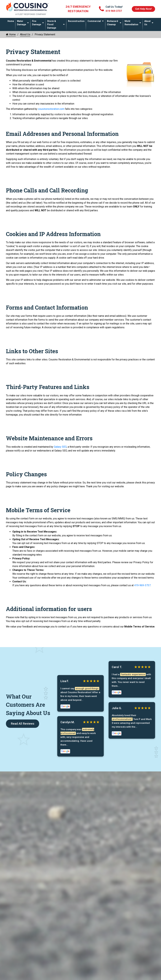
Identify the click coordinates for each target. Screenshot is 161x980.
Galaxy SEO (60, 447)
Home (11, 21)
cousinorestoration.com (51, 109)
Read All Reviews (23, 724)
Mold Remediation (131, 23)
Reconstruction (76, 21)
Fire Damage (37, 23)
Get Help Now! (143, 9)
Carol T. (117, 667)
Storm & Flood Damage (52, 24)
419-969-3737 (142, 585)
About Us (147, 23)
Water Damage (21, 23)
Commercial (94, 21)
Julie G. (117, 708)
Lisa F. (65, 681)
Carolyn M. (68, 722)
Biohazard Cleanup (112, 23)
